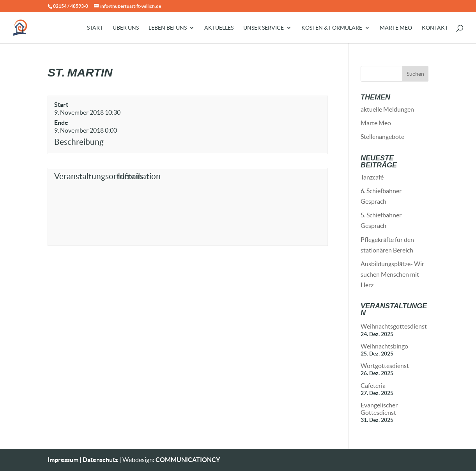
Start (95, 28)
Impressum (63, 460)
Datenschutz (100, 460)
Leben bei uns (168, 28)
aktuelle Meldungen (387, 109)
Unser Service (264, 28)
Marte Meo (396, 28)
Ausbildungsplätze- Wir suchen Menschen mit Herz (392, 274)
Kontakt (435, 28)
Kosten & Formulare (332, 28)
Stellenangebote (382, 137)
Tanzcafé (372, 177)
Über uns (126, 28)
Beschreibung (79, 142)
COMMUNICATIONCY (188, 460)
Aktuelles (219, 28)
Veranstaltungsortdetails (84, 176)
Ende (61, 123)
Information (139, 176)
